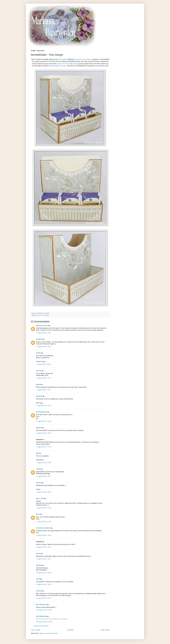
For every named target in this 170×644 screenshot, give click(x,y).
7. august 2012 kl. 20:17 (44, 476)
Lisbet (38, 469)
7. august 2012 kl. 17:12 (44, 447)
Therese (39, 591)
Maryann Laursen (42, 325)
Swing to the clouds (63, 64)
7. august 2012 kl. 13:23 (44, 364)
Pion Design (46, 315)
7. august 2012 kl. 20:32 (44, 492)
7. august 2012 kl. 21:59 (44, 522)
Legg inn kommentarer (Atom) (48, 633)
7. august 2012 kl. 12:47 (44, 333)
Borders (52, 66)
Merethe (39, 565)
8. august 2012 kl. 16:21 (44, 598)
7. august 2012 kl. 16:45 (44, 433)
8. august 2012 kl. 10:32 (44, 547)
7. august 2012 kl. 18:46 (44, 463)
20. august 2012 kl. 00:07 (44, 610)
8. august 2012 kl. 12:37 (44, 559)
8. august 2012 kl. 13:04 (44, 573)
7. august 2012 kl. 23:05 (44, 535)
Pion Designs (62, 59)
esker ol (39, 315)
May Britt (39, 396)
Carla (38, 579)
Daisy (74, 64)
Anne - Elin (40, 498)
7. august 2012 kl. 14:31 (44, 390)
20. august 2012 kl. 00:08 (44, 622)
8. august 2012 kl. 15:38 (44, 584)
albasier (39, 428)
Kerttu (38, 554)
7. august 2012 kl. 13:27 (44, 378)
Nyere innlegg (36, 630)
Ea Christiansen (41, 412)
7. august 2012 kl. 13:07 (44, 347)
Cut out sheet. (62, 66)
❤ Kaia (38, 353)
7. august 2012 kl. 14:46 (44, 406)
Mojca (38, 384)
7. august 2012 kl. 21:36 (44, 508)
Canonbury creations (43, 528)
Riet (37, 453)
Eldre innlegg (105, 630)
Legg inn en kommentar (41, 626)
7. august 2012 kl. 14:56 (44, 421)
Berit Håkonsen (41, 605)
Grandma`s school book (83, 59)
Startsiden (70, 630)
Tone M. (39, 371)
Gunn (38, 514)
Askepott (39, 339)
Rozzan (38, 483)
